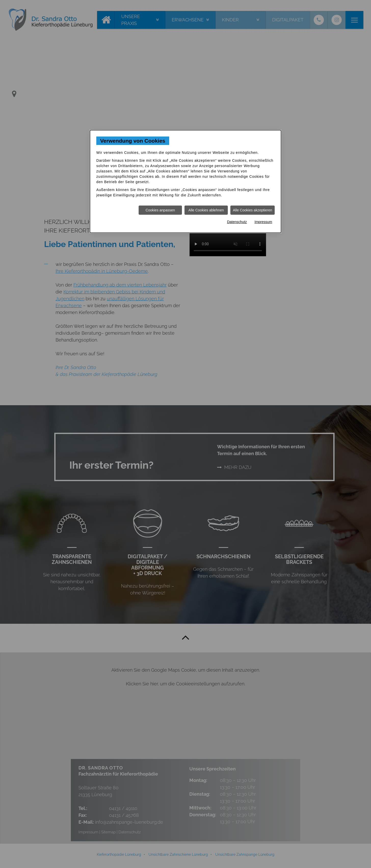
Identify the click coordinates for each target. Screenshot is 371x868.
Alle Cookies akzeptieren (253, 210)
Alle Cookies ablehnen (206, 210)
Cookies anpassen (160, 210)
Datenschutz (237, 222)
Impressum (263, 222)
